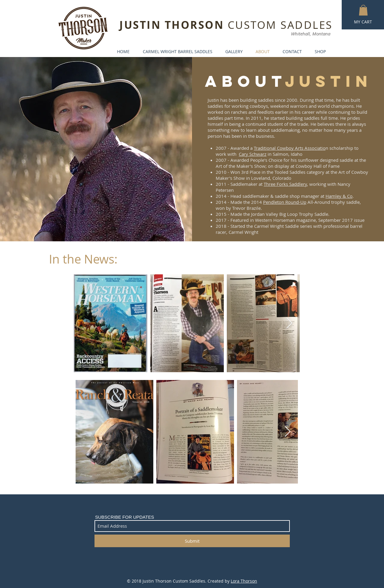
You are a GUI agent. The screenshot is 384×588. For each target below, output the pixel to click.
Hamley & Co (339, 196)
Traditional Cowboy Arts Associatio (290, 148)
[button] (363, 10)
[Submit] (192, 541)
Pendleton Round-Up (285, 202)
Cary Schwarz (253, 154)
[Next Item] (289, 323)
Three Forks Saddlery (285, 184)
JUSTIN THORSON (174, 25)
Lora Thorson (244, 581)
